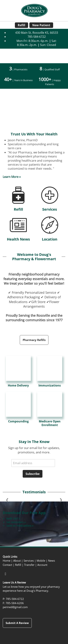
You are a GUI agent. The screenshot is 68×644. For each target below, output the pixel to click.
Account (42, 565)
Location (50, 239)
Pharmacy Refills (34, 340)
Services (50, 209)
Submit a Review (17, 623)
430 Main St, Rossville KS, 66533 (37, 33)
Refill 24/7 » (13, 519)
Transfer (29, 565)
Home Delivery (18, 386)
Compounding (18, 421)
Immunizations (50, 386)
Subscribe (33, 474)
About (17, 561)
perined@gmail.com (15, 607)
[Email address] (33, 463)
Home (7, 561)
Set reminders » (16, 522)
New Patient (41, 25)
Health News (18, 239)
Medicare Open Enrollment (50, 423)
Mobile (41, 561)
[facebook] (5, 574)
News (51, 561)
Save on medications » (20, 526)
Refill (21, 25)
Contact (7, 565)
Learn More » (12, 177)
